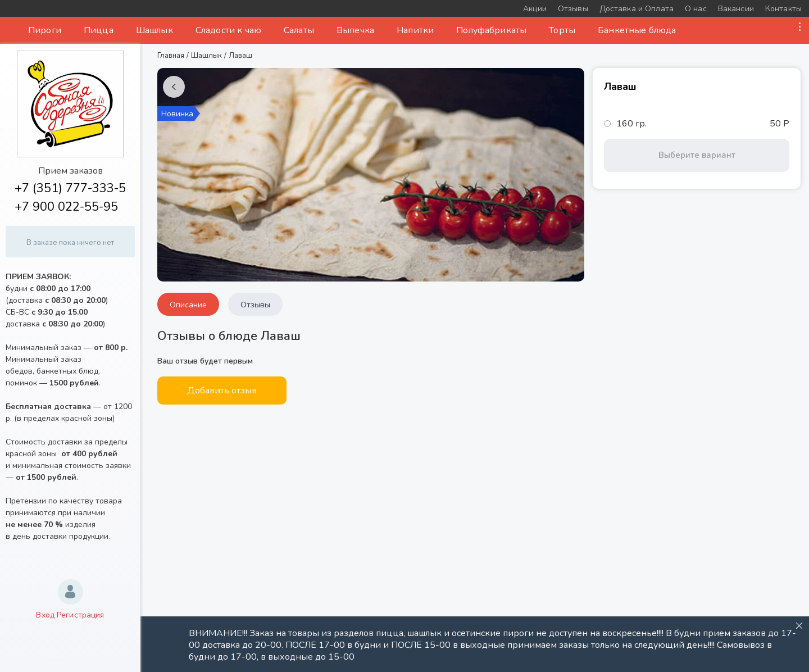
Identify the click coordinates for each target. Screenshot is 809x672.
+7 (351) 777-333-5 (70, 188)
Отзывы (255, 305)
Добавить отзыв (222, 391)
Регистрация (81, 615)
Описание (188, 305)
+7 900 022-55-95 (66, 207)
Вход (45, 615)
